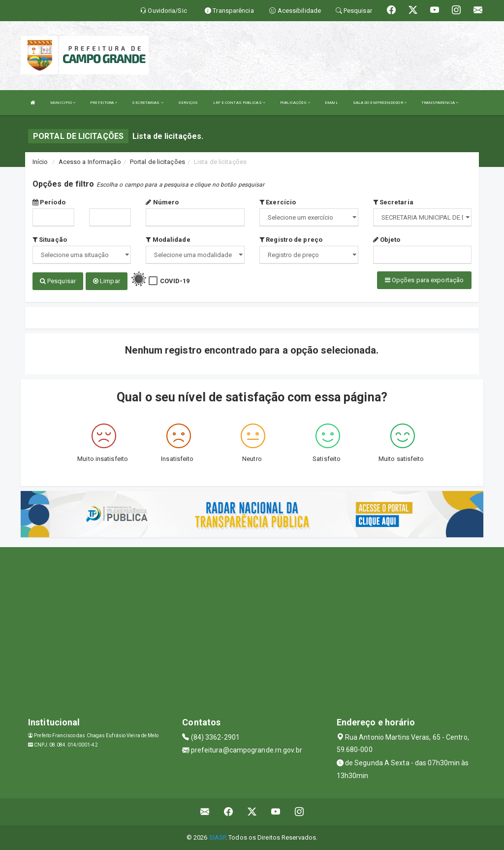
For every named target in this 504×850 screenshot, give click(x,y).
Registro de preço (291, 240)
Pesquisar (58, 281)
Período (49, 202)
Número (162, 202)
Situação (50, 240)
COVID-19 (175, 281)
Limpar (107, 281)
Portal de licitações (157, 162)
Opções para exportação (424, 280)
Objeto (387, 240)
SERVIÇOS (188, 103)
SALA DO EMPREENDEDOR (380, 103)
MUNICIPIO (63, 103)
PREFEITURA (104, 103)
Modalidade (168, 240)
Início (40, 162)
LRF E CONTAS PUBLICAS (239, 103)
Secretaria (393, 202)
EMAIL (331, 103)
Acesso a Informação (90, 162)
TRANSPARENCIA (440, 103)
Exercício (278, 202)
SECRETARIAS (147, 103)
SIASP (218, 837)
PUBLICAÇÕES (295, 103)
